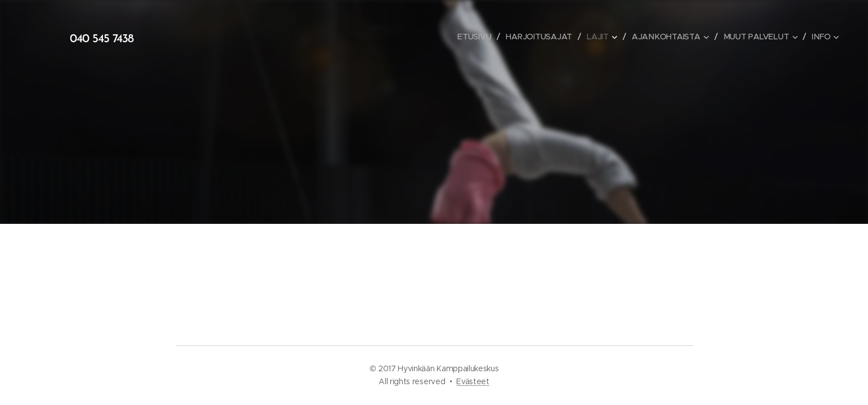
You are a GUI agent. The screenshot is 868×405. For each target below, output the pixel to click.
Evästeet (473, 381)
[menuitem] (476, 37)
